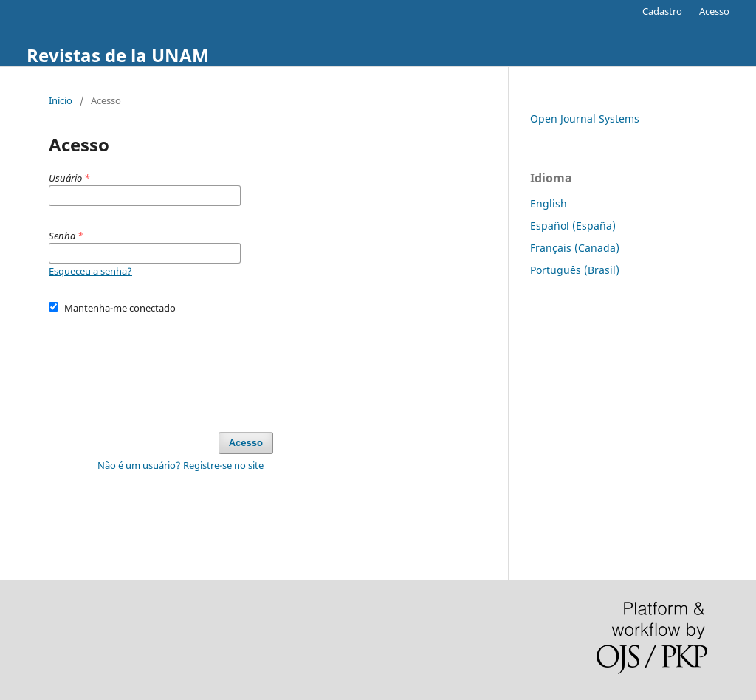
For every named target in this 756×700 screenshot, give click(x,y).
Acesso (714, 11)
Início (61, 100)
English (549, 203)
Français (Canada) (575, 248)
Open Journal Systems (585, 119)
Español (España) (573, 226)
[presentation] (161, 366)
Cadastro (662, 11)
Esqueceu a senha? (90, 271)
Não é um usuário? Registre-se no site (181, 465)
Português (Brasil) (575, 270)
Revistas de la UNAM (118, 55)
